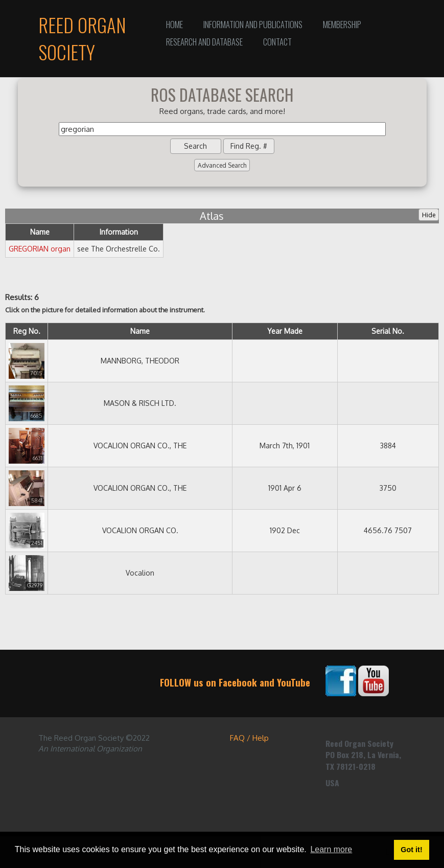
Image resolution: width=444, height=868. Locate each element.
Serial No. (388, 331)
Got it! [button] (411, 850)
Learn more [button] (331, 849)
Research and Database (204, 42)
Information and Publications (253, 24)
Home (174, 24)
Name (140, 331)
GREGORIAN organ (40, 249)
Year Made (285, 331)
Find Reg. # (249, 146)
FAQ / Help (249, 738)
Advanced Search (222, 165)
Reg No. (27, 331)
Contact (277, 42)
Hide (429, 215)
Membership (342, 24)
